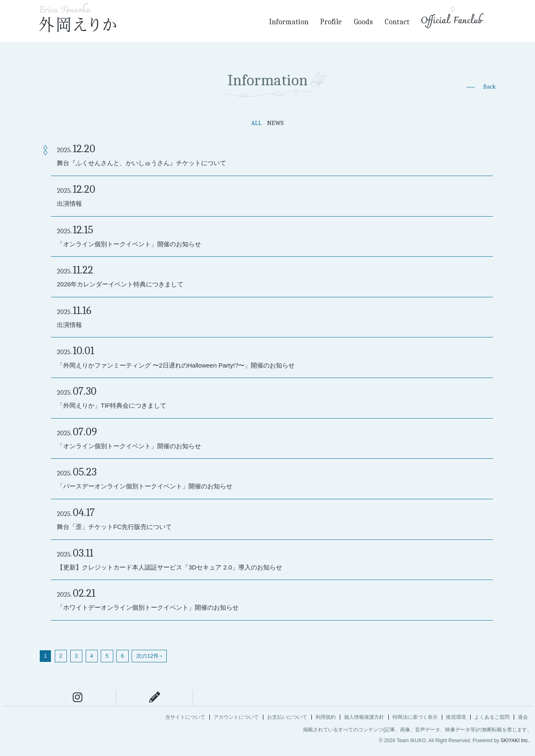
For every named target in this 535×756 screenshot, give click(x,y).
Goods (363, 22)
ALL (256, 123)
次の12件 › (149, 656)
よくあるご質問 (492, 717)
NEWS (275, 123)
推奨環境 (456, 717)
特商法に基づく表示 (415, 717)
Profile (331, 22)
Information (289, 22)
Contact (397, 22)
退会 (523, 717)
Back (489, 87)
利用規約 (326, 717)
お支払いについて (287, 717)
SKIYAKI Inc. (515, 741)
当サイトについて (185, 717)
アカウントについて (236, 717)
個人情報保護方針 (364, 717)
